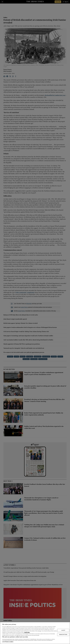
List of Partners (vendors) (8, 642)
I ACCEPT (63, 630)
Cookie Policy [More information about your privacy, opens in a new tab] (27, 632)
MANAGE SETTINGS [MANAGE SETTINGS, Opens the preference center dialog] (63, 634)
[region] (35, 633)
